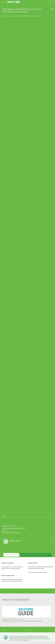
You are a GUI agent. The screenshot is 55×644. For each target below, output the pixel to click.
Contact (30, 630)
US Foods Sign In (50, 2)
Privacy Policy (42, 639)
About (4, 630)
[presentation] (11, 555)
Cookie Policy (15, 640)
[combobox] (27, 516)
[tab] (11, 555)
